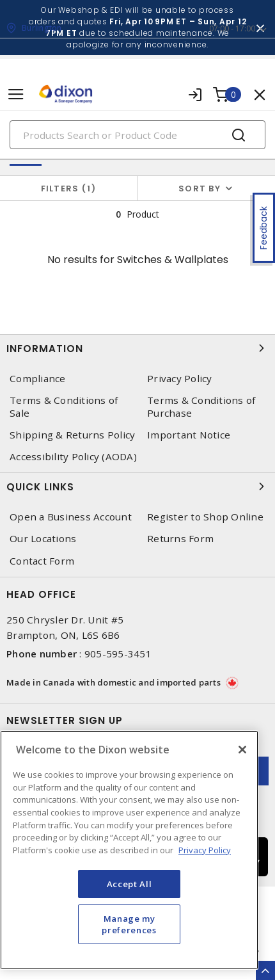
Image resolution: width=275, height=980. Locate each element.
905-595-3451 (118, 654)
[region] (129, 850)
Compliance (38, 379)
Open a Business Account (71, 517)
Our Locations (43, 539)
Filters (69, 189)
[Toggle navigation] (16, 94)
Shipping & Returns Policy (72, 435)
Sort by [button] (200, 189)
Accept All (130, 884)
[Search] (137, 135)
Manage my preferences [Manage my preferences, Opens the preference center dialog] (129, 924)
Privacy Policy (180, 379)
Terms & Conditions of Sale (64, 406)
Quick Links (137, 486)
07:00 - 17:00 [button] (232, 28)
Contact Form (42, 561)
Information (137, 348)
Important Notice (189, 435)
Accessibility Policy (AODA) (73, 457)
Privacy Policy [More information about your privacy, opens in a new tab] (205, 850)
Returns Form (180, 539)
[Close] (242, 750)
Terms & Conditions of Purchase (201, 406)
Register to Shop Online (205, 517)
